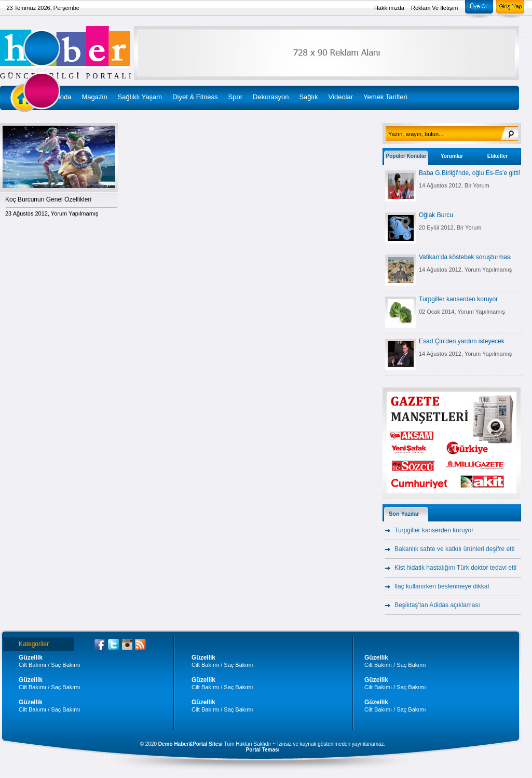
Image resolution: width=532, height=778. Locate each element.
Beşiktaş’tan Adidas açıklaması (437, 605)
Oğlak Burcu (436, 215)
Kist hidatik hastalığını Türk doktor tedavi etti (455, 568)
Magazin (95, 97)
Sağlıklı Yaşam (140, 97)
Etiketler (497, 156)
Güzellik (31, 658)
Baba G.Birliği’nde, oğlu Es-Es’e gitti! (469, 173)
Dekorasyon (271, 97)
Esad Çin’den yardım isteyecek (462, 341)
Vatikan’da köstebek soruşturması (465, 257)
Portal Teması (263, 750)
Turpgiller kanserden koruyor (458, 299)
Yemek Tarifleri (385, 97)
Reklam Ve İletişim (434, 8)
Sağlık (308, 97)
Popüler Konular (406, 156)
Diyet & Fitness (195, 97)
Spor (235, 97)
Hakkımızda (389, 8)
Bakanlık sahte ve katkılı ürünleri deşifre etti (454, 549)
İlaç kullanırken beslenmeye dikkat (442, 586)
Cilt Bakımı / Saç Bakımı (50, 665)
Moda (63, 97)
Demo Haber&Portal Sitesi (190, 744)
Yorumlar (452, 156)
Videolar (341, 97)
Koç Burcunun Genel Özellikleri (48, 199)
